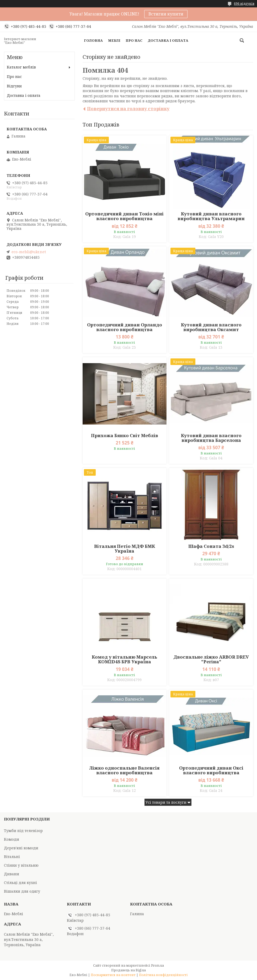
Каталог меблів (21, 67)
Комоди (12, 839)
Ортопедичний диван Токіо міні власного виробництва (124, 216)
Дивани (12, 874)
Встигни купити (166, 14)
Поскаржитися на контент (113, 975)
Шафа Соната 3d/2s (211, 546)
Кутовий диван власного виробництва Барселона (211, 438)
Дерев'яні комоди (21, 848)
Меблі (114, 40)
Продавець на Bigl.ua (128, 970)
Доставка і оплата (168, 40)
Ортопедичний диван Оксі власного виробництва (211, 770)
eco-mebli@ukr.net (29, 252)
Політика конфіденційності (163, 975)
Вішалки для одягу (22, 891)
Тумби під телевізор (23, 831)
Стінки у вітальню (21, 865)
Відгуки (14, 86)
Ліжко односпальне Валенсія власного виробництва (124, 770)
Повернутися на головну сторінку (128, 108)
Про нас (134, 40)
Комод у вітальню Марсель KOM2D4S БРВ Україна (124, 659)
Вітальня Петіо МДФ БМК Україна (125, 549)
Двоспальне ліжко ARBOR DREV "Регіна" (211, 659)
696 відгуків (244, 4)
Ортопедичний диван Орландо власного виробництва (125, 327)
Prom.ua (157, 965)
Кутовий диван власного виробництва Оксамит (211, 327)
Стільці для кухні (20, 883)
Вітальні (12, 857)
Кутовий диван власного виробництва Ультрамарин (211, 216)
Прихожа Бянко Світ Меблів (125, 436)
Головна (93, 40)
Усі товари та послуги (166, 802)
